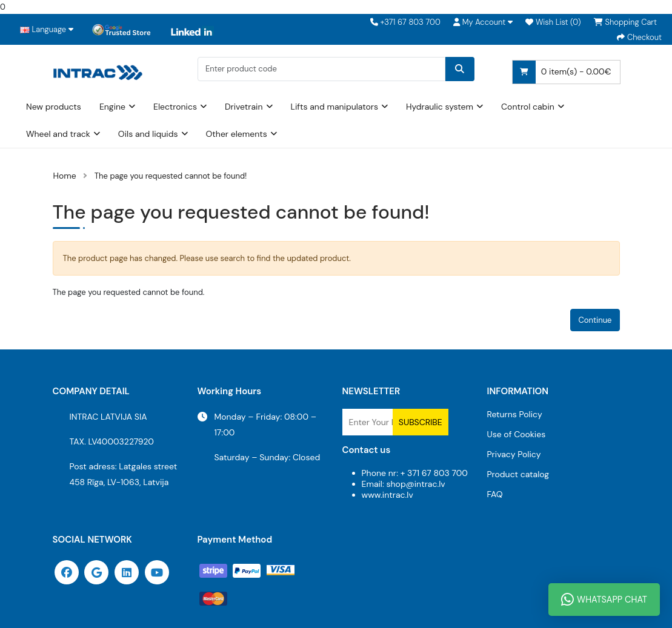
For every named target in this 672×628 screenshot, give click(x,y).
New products (54, 107)
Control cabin (528, 107)
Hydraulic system (440, 107)
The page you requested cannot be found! (171, 176)
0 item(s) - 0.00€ (562, 72)
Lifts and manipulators (335, 107)
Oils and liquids (148, 134)
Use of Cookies (517, 434)
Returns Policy (515, 414)
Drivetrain (244, 107)
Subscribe (421, 422)
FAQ (495, 494)
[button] (483, 22)
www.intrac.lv (388, 495)
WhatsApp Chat (604, 600)
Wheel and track (58, 134)
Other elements (237, 134)
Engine (112, 107)
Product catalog (518, 474)
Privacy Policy (514, 454)
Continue (595, 320)
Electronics (175, 107)
